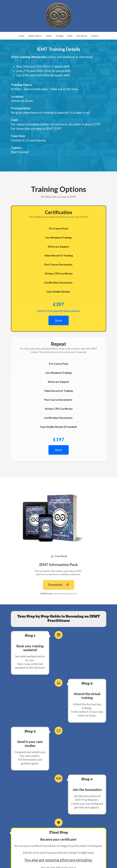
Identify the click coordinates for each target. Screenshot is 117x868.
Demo (49, 36)
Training (59, 36)
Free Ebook (82, 36)
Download (59, 585)
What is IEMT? (35, 36)
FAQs (70, 36)
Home (22, 36)
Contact (95, 36)
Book (59, 320)
